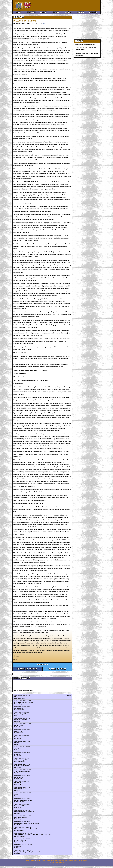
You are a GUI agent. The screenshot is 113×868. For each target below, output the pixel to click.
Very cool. (18, 748)
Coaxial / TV (39, 861)
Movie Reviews (54, 861)
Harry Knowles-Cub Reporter (23, 800)
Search (93, 12)
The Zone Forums (83, 861)
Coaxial (43, 12)
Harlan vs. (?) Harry (20, 720)
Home (19, 12)
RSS (49, 862)
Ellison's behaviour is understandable (26, 829)
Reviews (56, 12)
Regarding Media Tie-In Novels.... (25, 812)
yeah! (16, 794)
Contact (80, 12)
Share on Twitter (57, 669)
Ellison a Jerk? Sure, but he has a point (27, 823)
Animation (62, 861)
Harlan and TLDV (20, 806)
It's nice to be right (20, 840)
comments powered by (23, 690)
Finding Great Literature (22, 766)
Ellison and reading (20, 817)
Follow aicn (42, 665)
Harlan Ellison (19, 725)
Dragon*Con (18, 731)
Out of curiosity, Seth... (22, 760)
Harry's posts (19, 708)
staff (44, 23)
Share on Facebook (27, 669)
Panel (16, 737)
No (15, 697)
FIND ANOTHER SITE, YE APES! (24, 702)
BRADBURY (18, 783)
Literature (17, 754)
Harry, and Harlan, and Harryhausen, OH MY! (28, 852)
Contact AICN (62, 862)
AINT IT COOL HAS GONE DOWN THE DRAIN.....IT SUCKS (33, 835)
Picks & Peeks (46, 861)
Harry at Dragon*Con (21, 714)
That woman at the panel (22, 771)
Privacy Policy (54, 862)
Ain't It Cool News (27, 5)
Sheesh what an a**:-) (21, 789)
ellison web (18, 846)
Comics (68, 12)
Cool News (31, 12)
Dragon (17, 743)
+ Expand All (67, 695)
